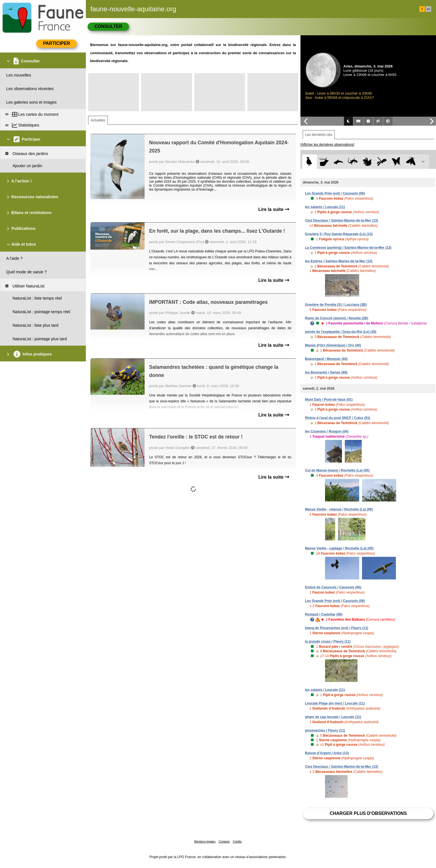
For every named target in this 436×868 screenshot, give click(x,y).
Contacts (224, 842)
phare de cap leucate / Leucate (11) (333, 717)
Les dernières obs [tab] (319, 135)
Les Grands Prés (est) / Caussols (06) (335, 193)
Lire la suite (274, 209)
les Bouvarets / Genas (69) (326, 372)
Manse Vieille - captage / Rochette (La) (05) (339, 548)
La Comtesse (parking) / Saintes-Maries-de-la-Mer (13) (348, 248)
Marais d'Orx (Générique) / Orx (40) (333, 345)
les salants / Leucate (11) (325, 207)
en (428, 9)
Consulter (108, 26)
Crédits (237, 842)
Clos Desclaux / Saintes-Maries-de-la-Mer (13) (342, 221)
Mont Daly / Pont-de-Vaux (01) (329, 400)
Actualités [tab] (98, 120)
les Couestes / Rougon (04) (327, 431)
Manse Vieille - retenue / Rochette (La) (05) (339, 509)
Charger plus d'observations (368, 813)
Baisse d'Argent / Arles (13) (327, 753)
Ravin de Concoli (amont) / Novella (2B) (337, 318)
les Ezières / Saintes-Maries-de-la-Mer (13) (339, 261)
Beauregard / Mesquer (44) (326, 359)
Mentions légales (205, 842)
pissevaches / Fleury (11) (325, 730)
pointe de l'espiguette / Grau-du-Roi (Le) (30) (341, 332)
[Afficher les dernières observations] (327, 145)
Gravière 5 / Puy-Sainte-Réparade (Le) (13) (339, 234)
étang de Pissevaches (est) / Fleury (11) (337, 628)
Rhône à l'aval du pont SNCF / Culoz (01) (338, 418)
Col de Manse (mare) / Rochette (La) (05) (337, 470)
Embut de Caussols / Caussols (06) (333, 587)
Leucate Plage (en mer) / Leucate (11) (335, 703)
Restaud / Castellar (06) (324, 614)
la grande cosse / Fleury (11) (328, 642)
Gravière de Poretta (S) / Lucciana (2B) (336, 305)
